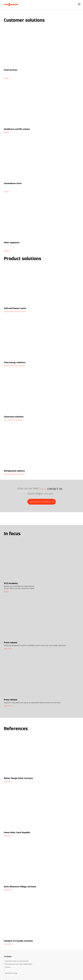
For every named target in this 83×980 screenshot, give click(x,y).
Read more (8, 649)
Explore (6, 78)
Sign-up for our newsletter (42, 502)
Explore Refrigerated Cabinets (14, 474)
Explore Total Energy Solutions (14, 366)
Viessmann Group (11, 973)
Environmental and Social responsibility (19, 964)
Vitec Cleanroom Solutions (13, 420)
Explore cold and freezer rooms (15, 312)
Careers (8, 967)
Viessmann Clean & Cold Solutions (17, 961)
